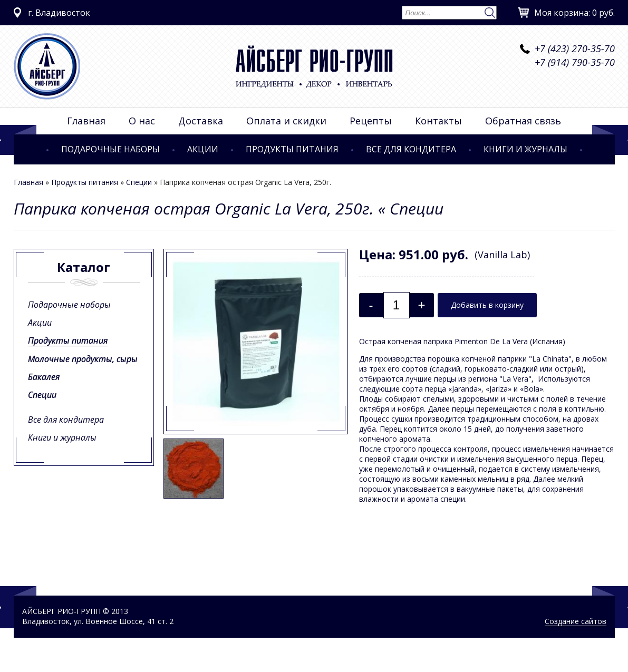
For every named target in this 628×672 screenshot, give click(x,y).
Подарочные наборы (110, 149)
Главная (86, 121)
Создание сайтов (576, 621)
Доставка (201, 121)
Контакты (438, 121)
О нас (142, 121)
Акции (203, 149)
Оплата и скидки (286, 121)
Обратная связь (523, 121)
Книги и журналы (525, 149)
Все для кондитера (411, 149)
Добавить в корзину (487, 305)
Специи (139, 182)
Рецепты (371, 121)
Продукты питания (292, 149)
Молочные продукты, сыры (83, 359)
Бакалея (44, 377)
